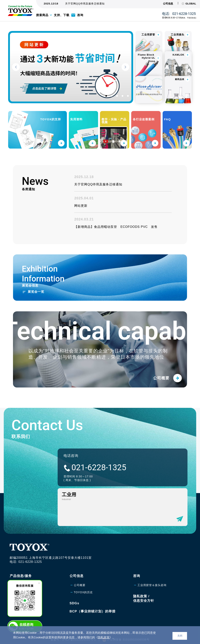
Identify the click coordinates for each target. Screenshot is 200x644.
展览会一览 (36, 304)
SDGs (74, 597)
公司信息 (168, 4)
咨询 (80, 15)
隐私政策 (104, 637)
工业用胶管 (21, 579)
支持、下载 (62, 15)
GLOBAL (189, 4)
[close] (39, 583)
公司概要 (80, 579)
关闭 (180, 636)
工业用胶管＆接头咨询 (152, 579)
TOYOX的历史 (83, 586)
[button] (16, 67)
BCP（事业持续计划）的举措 (93, 605)
